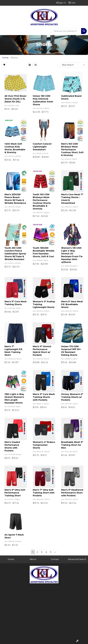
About (33, 559)
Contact (55, 559)
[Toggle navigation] (4, 31)
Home (11, 559)
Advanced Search (77, 559)
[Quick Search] (66, 31)
